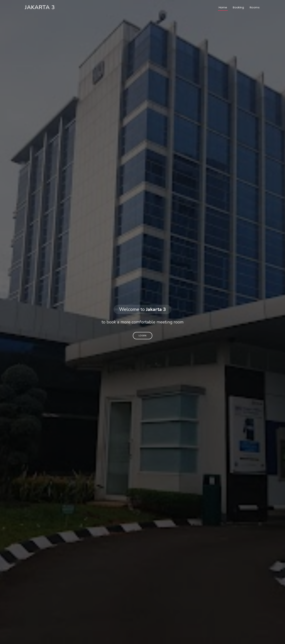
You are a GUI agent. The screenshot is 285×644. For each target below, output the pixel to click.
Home (223, 7)
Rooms (255, 7)
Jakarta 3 (40, 7)
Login (143, 336)
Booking (238, 7)
